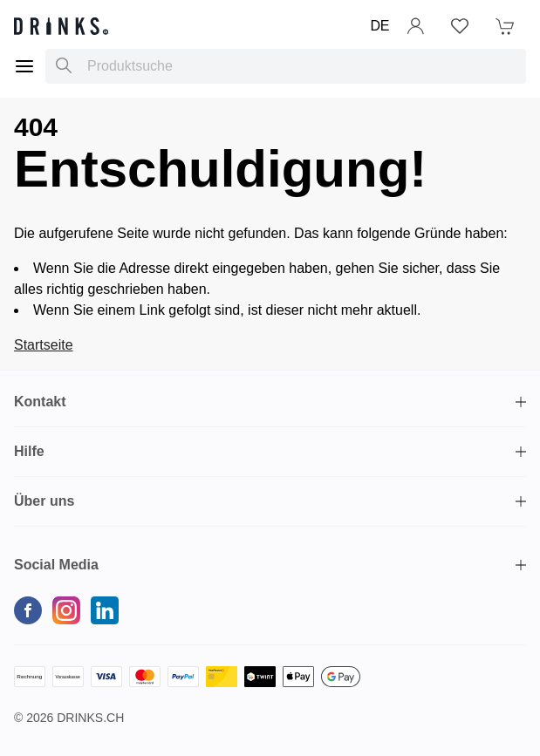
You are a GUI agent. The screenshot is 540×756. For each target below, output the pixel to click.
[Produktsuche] (64, 66)
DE (380, 26)
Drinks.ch (90, 718)
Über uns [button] (44, 501)
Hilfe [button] (29, 451)
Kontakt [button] (40, 402)
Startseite (44, 345)
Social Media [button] (56, 565)
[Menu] (24, 66)
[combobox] (286, 66)
